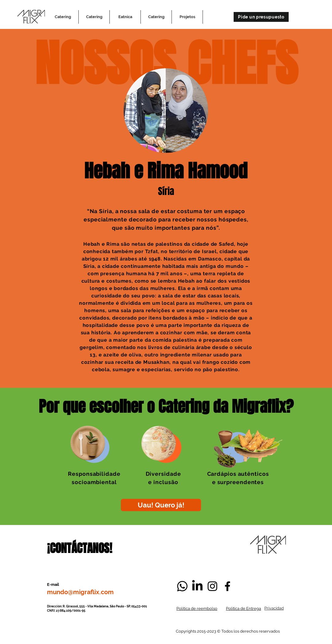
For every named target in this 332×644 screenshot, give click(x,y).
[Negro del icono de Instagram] (212, 586)
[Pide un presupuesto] (261, 17)
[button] (187, 17)
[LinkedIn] (197, 586)
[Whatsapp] (182, 586)
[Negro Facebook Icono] (227, 586)
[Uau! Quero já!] (161, 505)
